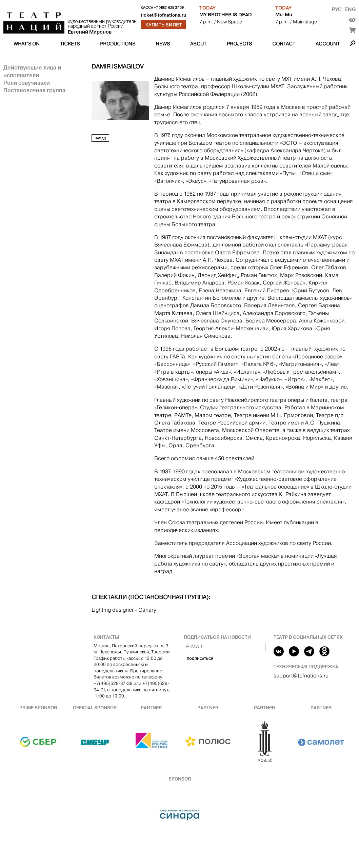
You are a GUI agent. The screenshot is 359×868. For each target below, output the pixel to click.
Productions (118, 44)
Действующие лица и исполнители (32, 71)
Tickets (70, 44)
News (163, 44)
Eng (350, 9)
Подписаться (200, 659)
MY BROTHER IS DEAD (226, 15)
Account (328, 44)
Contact (284, 44)
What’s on (27, 44)
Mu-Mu (284, 15)
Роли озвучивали (27, 83)
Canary (147, 610)
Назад (100, 138)
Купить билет (164, 25)
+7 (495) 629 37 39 (169, 8)
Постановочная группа (34, 90)
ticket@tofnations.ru (163, 15)
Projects (239, 44)
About (198, 44)
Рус (337, 9)
